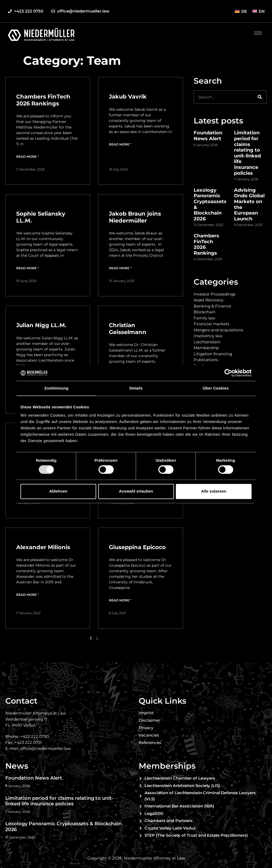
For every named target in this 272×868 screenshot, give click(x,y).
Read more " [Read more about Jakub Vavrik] (120, 144)
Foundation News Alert (208, 136)
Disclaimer (149, 720)
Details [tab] (136, 388)
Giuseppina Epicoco (137, 547)
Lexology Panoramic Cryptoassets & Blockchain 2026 (210, 204)
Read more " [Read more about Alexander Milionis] (27, 595)
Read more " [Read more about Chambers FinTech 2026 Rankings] (27, 157)
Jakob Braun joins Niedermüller (135, 217)
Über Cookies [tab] (216, 388)
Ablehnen (58, 491)
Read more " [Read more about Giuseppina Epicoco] (120, 600)
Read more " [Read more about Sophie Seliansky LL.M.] (27, 268)
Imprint (146, 713)
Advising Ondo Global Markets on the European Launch (249, 204)
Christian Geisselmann (128, 328)
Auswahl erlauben (136, 491)
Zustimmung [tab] (56, 388)
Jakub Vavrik (128, 97)
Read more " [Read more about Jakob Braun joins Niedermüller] (120, 268)
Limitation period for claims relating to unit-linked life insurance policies (247, 153)
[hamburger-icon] (258, 33)
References (150, 743)
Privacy (146, 728)
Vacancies (149, 735)
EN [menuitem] (262, 11)
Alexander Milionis (43, 547)
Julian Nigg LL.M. (41, 325)
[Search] (260, 97)
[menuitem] (241, 11)
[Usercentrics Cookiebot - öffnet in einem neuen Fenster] (228, 373)
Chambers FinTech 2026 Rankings (43, 100)
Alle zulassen (214, 491)
